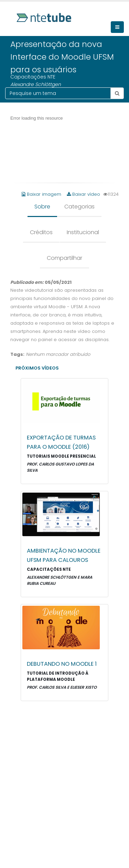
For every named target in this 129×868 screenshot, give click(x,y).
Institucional (83, 232)
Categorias (79, 207)
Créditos (41, 232)
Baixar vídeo (83, 194)
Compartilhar (64, 258)
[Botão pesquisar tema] (117, 93)
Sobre (42, 207)
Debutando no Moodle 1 (62, 664)
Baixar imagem (42, 194)
